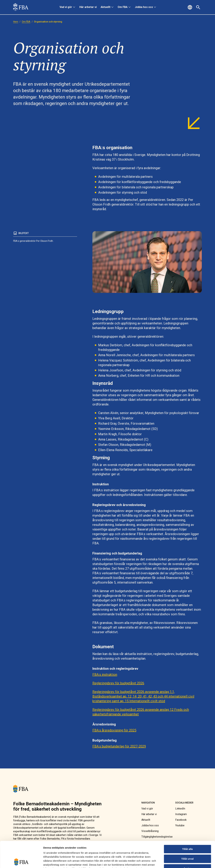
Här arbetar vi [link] (88, 7)
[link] (21, 7)
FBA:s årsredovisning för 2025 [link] (114, 730)
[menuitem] (67, 7)
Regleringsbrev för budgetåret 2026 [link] (118, 683)
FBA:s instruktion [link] (105, 675)
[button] (190, 7)
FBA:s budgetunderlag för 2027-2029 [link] (119, 746)
